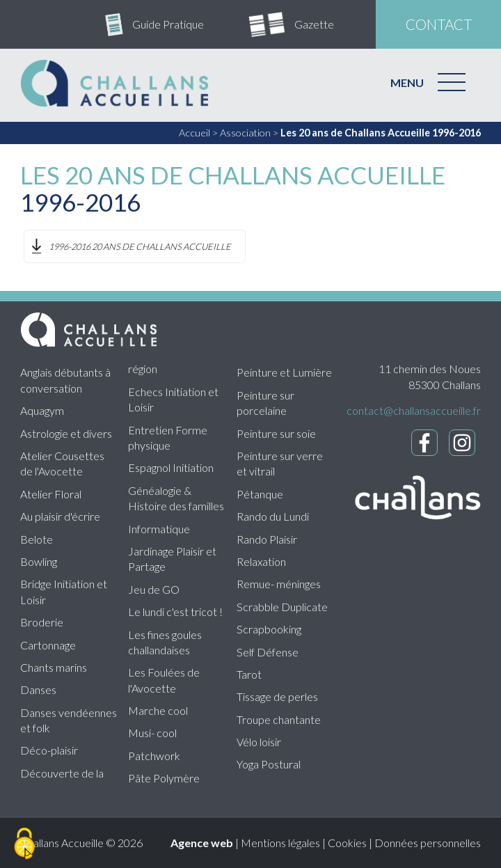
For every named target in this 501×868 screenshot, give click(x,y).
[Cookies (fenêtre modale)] (24, 844)
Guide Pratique (168, 24)
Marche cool (158, 710)
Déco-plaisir (49, 750)
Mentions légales (280, 843)
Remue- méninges (279, 584)
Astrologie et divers (66, 433)
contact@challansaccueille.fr (414, 410)
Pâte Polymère (164, 778)
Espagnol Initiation (171, 467)
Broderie (42, 622)
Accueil (194, 133)
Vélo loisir (259, 742)
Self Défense (268, 652)
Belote (37, 539)
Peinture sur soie (276, 433)
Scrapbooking (269, 629)
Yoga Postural (269, 764)
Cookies (347, 843)
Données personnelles (428, 843)
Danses (38, 689)
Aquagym (42, 410)
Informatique (159, 529)
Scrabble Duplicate (282, 607)
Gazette (314, 24)
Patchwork (154, 756)
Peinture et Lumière (284, 372)
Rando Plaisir (267, 539)
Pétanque (260, 494)
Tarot (249, 674)
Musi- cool (152, 733)
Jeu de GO (154, 589)
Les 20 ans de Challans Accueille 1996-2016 (381, 133)
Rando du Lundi (273, 516)
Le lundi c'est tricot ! (175, 611)
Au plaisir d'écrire (60, 516)
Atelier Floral (51, 494)
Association (245, 133)
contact (439, 24)
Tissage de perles (277, 696)
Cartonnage (48, 645)
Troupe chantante (279, 719)
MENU (407, 82)
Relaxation (261, 561)
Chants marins (54, 667)
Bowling (39, 561)
